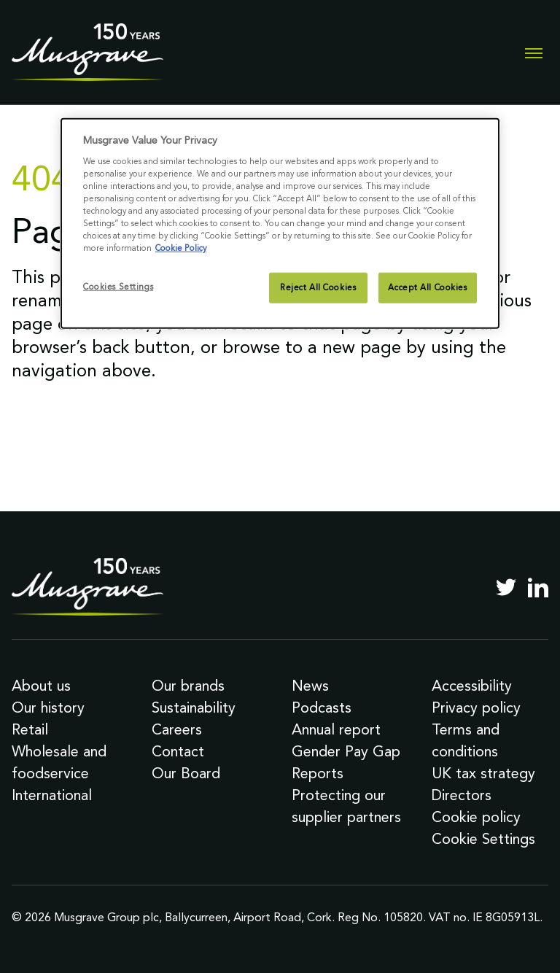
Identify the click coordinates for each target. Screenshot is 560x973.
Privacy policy (476, 708)
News (310, 686)
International (52, 795)
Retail (30, 729)
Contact (178, 751)
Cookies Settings (118, 287)
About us (41, 686)
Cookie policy (476, 817)
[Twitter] (506, 587)
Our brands (188, 686)
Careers (177, 729)
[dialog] (280, 224)
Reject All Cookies (318, 287)
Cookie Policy (181, 248)
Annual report (336, 729)
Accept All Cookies (427, 287)
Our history (48, 708)
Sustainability (194, 708)
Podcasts (322, 708)
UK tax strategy (483, 773)
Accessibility (472, 686)
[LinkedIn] (538, 587)
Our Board (186, 773)
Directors (462, 795)
